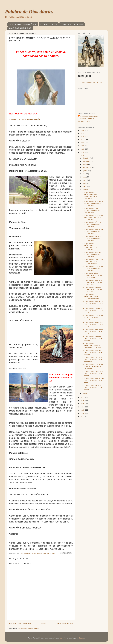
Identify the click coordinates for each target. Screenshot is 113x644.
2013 (83, 410)
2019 (83, 152)
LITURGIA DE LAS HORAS (72, 24)
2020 (83, 149)
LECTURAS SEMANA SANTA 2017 (91, 83)
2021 (83, 146)
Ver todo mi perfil (84, 121)
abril (84, 183)
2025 (83, 133)
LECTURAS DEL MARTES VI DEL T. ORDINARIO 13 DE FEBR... (93, 303)
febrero (85, 189)
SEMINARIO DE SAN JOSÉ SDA (23, 24)
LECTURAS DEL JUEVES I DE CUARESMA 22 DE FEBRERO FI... (92, 238)
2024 (83, 136)
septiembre (87, 167)
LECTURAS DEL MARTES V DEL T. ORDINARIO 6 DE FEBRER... (93, 352)
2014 (83, 407)
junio (84, 177)
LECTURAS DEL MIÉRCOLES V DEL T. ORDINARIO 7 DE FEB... (92, 345)
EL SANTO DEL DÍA (49, 24)
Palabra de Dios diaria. (29, 11)
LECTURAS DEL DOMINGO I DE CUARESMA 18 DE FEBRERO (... (93, 268)
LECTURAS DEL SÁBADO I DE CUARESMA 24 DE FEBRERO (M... (92, 224)
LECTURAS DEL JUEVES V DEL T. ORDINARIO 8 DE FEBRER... (92, 338)
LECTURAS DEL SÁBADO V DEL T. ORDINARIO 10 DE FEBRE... (93, 324)
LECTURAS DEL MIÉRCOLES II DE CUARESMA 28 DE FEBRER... (90, 195)
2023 (83, 140)
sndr (61, 638)
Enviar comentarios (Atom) (29, 629)
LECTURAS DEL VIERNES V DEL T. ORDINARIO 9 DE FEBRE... (93, 331)
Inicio (44, 624)
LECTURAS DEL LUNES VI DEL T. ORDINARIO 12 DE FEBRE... (93, 310)
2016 (83, 401)
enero (85, 394)
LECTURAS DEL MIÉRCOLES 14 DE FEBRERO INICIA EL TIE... (93, 296)
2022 (83, 143)
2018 (83, 155)
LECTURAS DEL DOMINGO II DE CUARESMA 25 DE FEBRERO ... (92, 217)
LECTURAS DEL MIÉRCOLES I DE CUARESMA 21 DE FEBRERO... (90, 246)
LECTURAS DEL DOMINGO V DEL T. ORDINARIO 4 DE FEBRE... (92, 366)
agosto (85, 171)
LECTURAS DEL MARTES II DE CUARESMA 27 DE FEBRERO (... (92, 203)
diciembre (86, 158)
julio (84, 174)
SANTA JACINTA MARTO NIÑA (25, 120)
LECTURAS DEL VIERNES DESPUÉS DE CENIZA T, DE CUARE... (92, 282)
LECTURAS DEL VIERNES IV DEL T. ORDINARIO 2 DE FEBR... (93, 381)
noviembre (87, 161)
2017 (83, 397)
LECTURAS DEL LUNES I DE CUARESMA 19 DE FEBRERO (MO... (93, 261)
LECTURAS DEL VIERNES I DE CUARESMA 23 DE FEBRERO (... (92, 231)
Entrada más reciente (20, 624)
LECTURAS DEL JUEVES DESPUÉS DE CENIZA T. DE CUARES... (92, 289)
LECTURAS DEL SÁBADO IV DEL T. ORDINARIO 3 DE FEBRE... (93, 374)
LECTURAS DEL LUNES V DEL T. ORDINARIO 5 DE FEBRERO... (92, 360)
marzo (85, 186)
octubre (85, 164)
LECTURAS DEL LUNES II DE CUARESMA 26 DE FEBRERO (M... (92, 210)
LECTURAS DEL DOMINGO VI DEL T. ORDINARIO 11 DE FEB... (92, 317)
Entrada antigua (65, 624)
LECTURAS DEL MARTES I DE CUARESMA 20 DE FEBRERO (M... (92, 254)
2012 (83, 413)
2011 (83, 416)
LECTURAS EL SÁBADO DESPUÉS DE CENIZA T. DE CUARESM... (92, 275)
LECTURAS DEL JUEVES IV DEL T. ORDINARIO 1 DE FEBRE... (93, 388)
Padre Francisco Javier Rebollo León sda (89, 117)
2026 (83, 130)
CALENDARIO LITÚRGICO (20, 28)
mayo (85, 180)
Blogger (81, 638)
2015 (83, 404)
